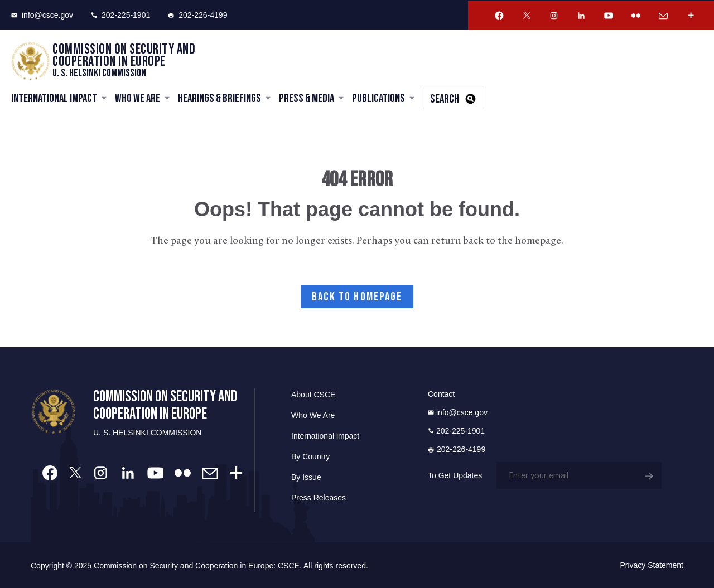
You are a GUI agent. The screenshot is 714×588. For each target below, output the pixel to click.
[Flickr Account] (636, 16)
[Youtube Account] (609, 16)
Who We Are (138, 98)
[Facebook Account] (499, 16)
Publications (378, 98)
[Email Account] (663, 16)
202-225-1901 (120, 15)
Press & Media (307, 98)
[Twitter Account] (527, 16)
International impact (325, 436)
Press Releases (319, 498)
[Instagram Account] (554, 16)
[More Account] (691, 16)
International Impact (54, 98)
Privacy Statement (652, 565)
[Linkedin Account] (581, 16)
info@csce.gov (42, 15)
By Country (310, 456)
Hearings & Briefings (219, 98)
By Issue (306, 477)
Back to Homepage (357, 297)
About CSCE (313, 395)
